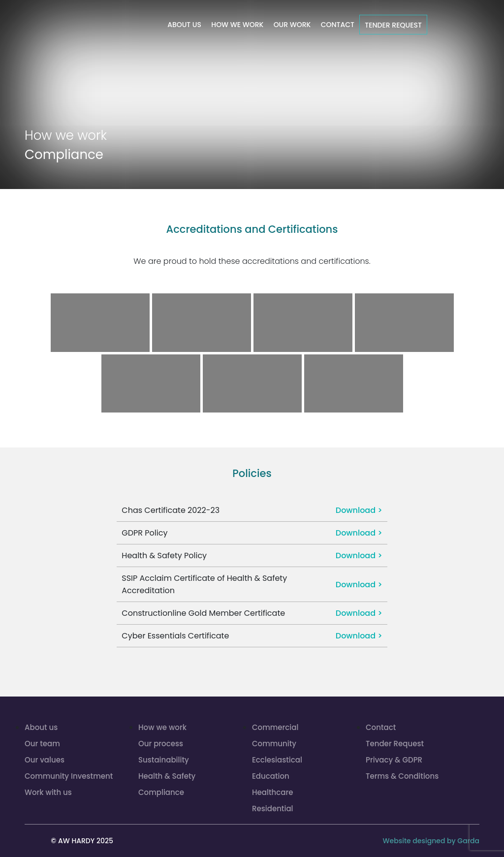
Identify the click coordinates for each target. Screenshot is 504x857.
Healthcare (272, 792)
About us (184, 25)
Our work (292, 25)
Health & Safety (167, 776)
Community (274, 744)
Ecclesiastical (277, 760)
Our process (161, 744)
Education (271, 776)
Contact (338, 25)
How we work (237, 25)
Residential (273, 809)
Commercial (275, 727)
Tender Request (393, 25)
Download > (359, 510)
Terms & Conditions (402, 776)
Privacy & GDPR (394, 760)
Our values (45, 760)
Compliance (161, 792)
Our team (42, 744)
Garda (468, 841)
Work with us (48, 792)
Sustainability (164, 760)
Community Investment (69, 776)
